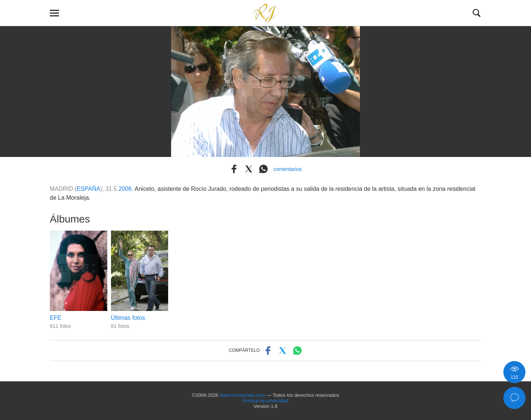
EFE (55, 318)
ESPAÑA (88, 189)
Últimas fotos (128, 318)
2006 (125, 189)
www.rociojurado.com (243, 395)
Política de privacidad (265, 401)
